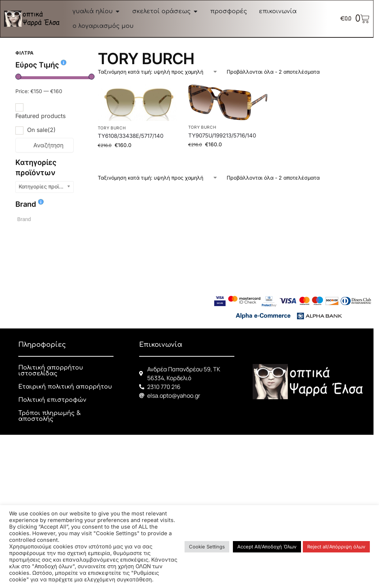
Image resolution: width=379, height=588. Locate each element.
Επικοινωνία (161, 345)
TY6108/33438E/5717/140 (131, 136)
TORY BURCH (112, 128)
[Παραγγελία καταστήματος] (158, 72)
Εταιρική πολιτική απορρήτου (65, 387)
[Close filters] (76, 54)
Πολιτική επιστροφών (52, 400)
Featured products (40, 116)
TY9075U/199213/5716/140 (222, 135)
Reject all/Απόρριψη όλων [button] (336, 547)
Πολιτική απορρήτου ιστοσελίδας (51, 371)
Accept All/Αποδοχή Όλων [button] (267, 547)
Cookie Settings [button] (207, 547)
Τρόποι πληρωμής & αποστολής (50, 416)
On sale (41, 130)
